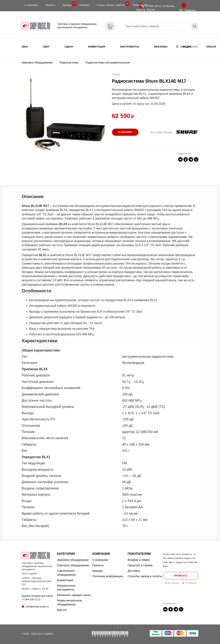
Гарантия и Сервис (140, 565)
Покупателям (141, 5)
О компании (31, 5)
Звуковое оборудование (37, 63)
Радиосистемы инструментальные (108, 63)
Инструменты (130, 47)
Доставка (134, 571)
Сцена (69, 47)
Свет (46, 47)
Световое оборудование (73, 565)
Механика (161, 47)
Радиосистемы (69, 63)
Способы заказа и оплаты (145, 576)
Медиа (187, 47)
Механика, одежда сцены (74, 595)
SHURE (116, 74)
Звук (25, 47)
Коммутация (97, 47)
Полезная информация (108, 576)
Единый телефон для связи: (37, 598)
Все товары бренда (161, 132)
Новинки (84, 5)
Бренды (68, 4)
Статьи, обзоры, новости (112, 4)
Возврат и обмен (139, 560)
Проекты (50, 5)
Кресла (211, 47)
